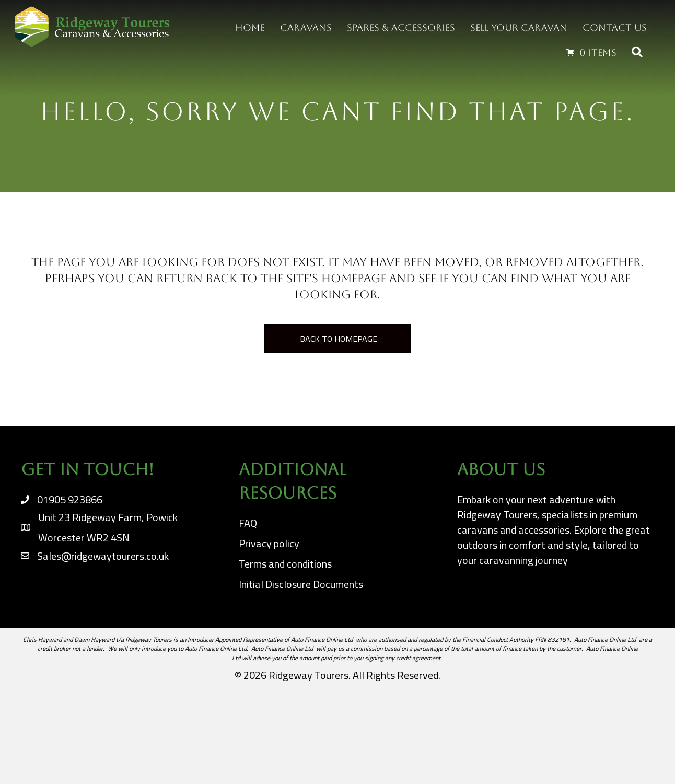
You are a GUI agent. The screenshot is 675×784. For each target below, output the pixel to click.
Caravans (306, 27)
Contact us (615, 27)
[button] (639, 53)
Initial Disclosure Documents (301, 584)
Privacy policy (269, 543)
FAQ (248, 523)
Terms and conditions (285, 564)
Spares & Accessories (401, 27)
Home (250, 27)
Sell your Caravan (519, 27)
